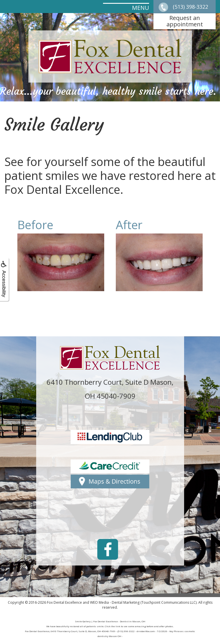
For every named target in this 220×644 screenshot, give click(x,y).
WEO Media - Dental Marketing (115, 602)
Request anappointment (185, 21)
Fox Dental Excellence (64, 602)
